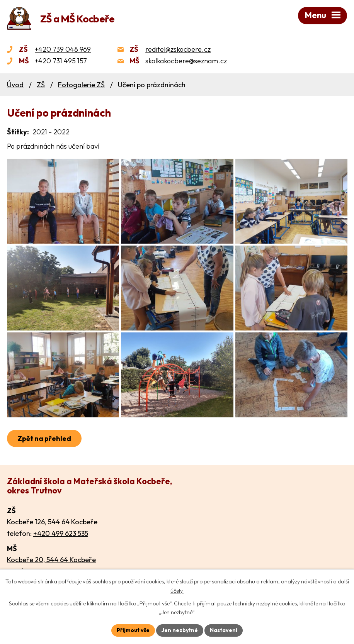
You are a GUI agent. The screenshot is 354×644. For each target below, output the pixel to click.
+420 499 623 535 (61, 533)
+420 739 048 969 (63, 49)
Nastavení (224, 630)
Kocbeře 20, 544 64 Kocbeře (51, 560)
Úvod (15, 85)
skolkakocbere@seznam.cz (186, 61)
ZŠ (41, 85)
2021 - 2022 (51, 132)
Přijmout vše (133, 630)
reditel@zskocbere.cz (178, 49)
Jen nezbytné (180, 630)
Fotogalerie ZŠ (81, 85)
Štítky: (18, 132)
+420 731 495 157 (61, 61)
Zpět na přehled (44, 438)
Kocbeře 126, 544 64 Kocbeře (52, 522)
